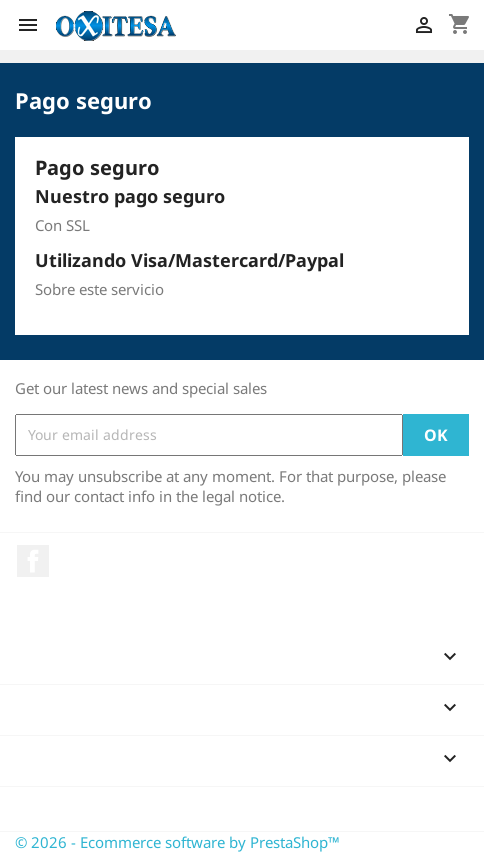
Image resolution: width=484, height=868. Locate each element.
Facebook (33, 561)
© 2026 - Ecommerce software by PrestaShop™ (177, 842)
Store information (96, 809)
